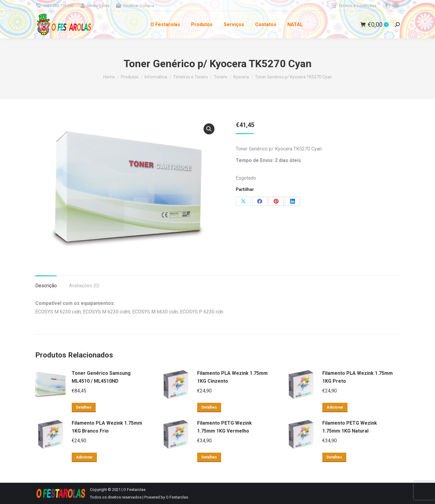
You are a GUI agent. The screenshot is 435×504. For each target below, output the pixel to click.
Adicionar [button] (335, 407)
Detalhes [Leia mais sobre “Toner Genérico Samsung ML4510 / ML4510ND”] (84, 407)
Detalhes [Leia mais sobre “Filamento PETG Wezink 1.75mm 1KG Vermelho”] (209, 457)
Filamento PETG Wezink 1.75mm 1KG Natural (350, 427)
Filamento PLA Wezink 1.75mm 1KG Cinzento (232, 377)
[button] (209, 129)
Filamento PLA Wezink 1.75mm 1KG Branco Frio (107, 427)
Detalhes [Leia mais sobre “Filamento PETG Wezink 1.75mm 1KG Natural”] (334, 457)
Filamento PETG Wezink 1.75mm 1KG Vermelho (224, 427)
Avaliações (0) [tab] (84, 286)
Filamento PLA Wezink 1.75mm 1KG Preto (358, 377)
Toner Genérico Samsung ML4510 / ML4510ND (101, 377)
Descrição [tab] (46, 286)
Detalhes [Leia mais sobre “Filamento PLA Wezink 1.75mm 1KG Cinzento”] (209, 407)
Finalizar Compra (135, 6)
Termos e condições (353, 6)
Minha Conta (95, 6)
